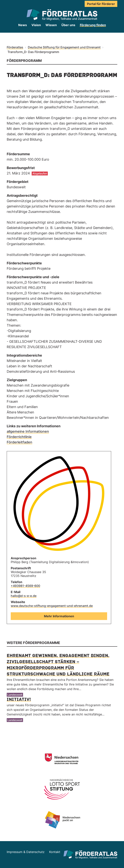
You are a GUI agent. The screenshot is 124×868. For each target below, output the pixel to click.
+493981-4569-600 (25, 586)
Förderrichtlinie (19, 437)
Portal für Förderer (101, 4)
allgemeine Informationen (28, 431)
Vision (36, 25)
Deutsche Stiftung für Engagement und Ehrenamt (64, 47)
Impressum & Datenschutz (26, 852)
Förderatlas (15, 47)
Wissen (51, 25)
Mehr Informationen (59, 616)
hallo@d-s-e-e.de (24, 596)
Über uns (68, 25)
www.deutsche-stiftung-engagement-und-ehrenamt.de (52, 606)
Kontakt (55, 852)
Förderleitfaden (19, 442)
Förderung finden (93, 25)
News (23, 25)
